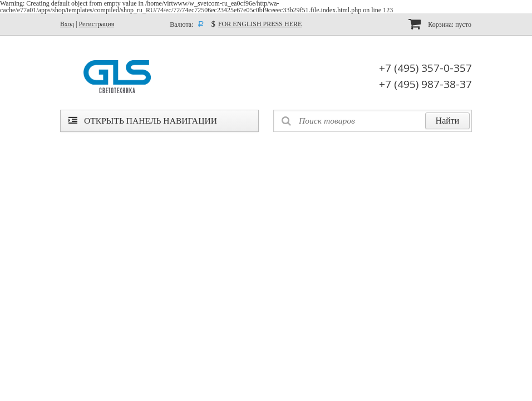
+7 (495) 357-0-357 (425, 68)
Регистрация (97, 24)
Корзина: (440, 24)
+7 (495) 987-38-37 (425, 84)
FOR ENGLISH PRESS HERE (260, 24)
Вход (67, 24)
